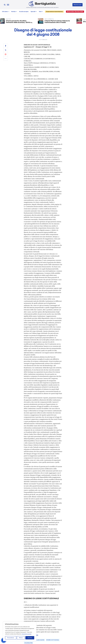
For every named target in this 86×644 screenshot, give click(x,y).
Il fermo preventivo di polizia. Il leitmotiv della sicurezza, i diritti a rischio (19, 22)
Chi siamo (5, 12)
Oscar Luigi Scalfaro (39, 640)
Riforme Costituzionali (53, 640)
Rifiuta (21, 638)
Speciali (33, 12)
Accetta (30, 638)
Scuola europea (24, 12)
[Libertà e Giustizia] (42, 4)
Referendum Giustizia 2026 (75, 12)
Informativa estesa (26, 634)
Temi (40, 12)
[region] (20, 631)
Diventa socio (78, 5)
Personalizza (11, 638)
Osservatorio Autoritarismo (54, 12)
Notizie (13, 12)
